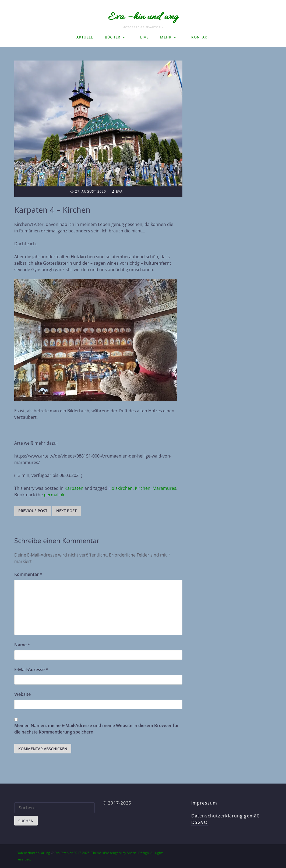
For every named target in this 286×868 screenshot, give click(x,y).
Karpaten (74, 488)
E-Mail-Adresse (31, 669)
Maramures (164, 488)
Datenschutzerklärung (33, 853)
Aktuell (85, 37)
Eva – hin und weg (143, 17)
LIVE (144, 37)
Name (22, 645)
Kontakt (200, 37)
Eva (119, 191)
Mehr (166, 37)
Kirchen (143, 488)
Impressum (204, 803)
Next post (66, 511)
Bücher (113, 37)
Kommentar (28, 574)
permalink (54, 495)
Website (22, 694)
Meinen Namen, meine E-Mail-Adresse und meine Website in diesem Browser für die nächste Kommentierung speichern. (97, 729)
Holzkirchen (121, 488)
